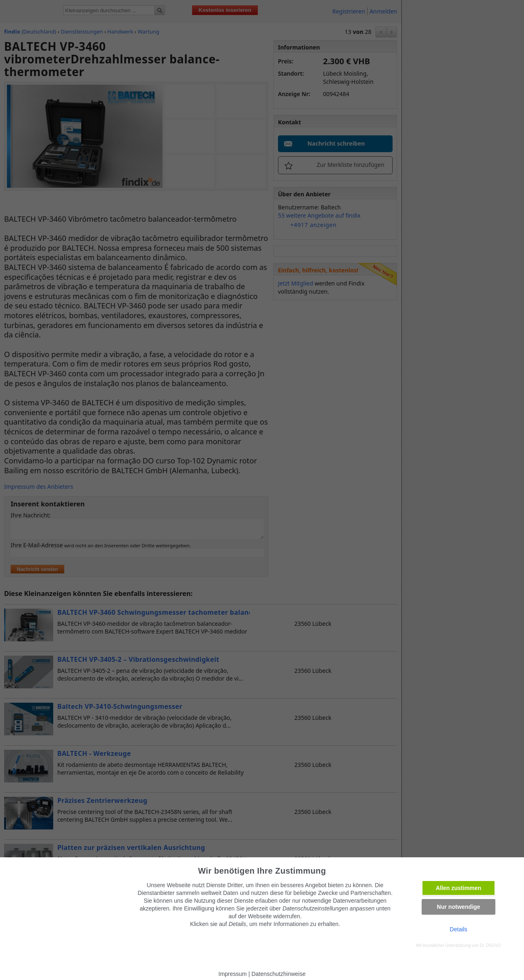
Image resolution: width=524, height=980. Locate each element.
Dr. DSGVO (490, 945)
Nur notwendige (458, 907)
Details (459, 929)
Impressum (233, 974)
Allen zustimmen (458, 888)
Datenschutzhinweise (278, 974)
